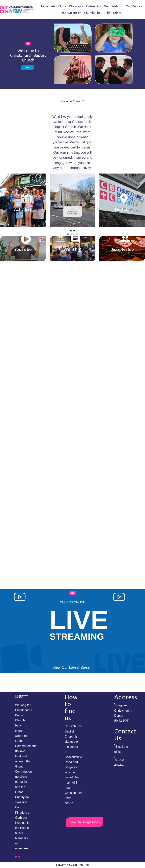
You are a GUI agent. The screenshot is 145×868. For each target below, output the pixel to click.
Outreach (92, 6)
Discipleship (112, 6)
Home (44, 6)
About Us (57, 6)
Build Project (112, 13)
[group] (72, 54)
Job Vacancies (71, 13)
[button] (68, 234)
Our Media (133, 6)
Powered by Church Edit (73, 865)
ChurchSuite (92, 13)
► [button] (74, 230)
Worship (75, 6)
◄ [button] (71, 230)
